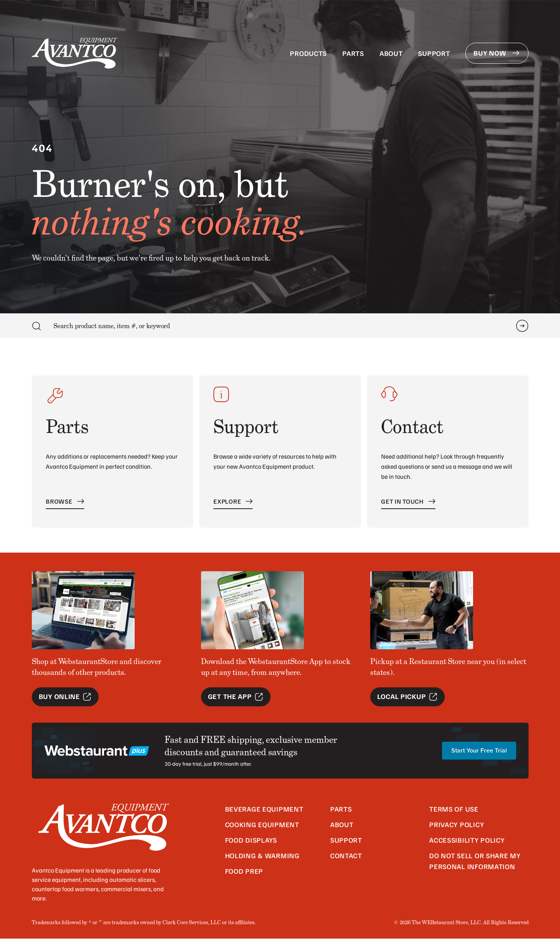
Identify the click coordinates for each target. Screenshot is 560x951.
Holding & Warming (262, 868)
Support (434, 53)
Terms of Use (454, 821)
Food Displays (251, 852)
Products (308, 53)
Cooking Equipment (262, 837)
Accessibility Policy (467, 852)
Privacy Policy (457, 837)
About (391, 53)
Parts (353, 53)
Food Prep (244, 883)
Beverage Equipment (264, 821)
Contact (346, 868)
